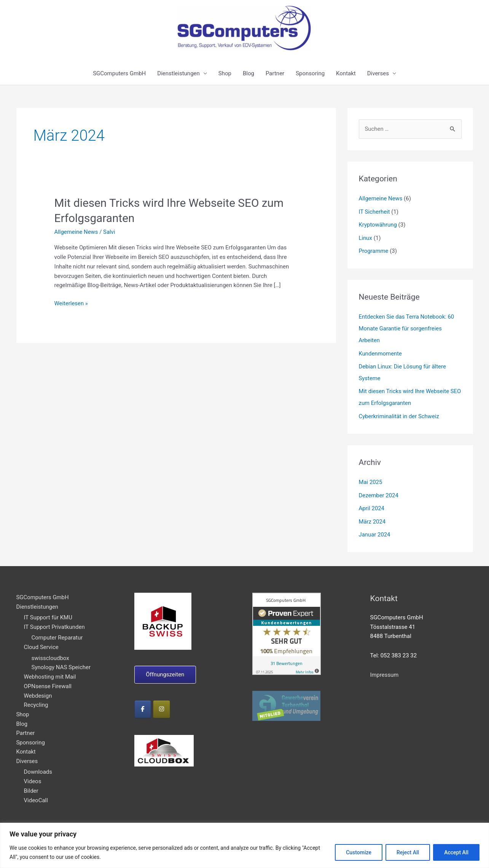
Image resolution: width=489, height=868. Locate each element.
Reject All (408, 852)
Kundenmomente (381, 351)
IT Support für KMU (48, 612)
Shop (225, 73)
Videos (33, 776)
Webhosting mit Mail (50, 671)
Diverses (378, 73)
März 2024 (372, 517)
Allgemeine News (76, 231)
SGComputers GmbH (119, 73)
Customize (359, 852)
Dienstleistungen (178, 73)
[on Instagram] (162, 704)
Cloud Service (41, 642)
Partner (275, 73)
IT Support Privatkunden (54, 622)
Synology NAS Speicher (61, 662)
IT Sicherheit (375, 211)
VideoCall (36, 795)
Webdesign (38, 690)
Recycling (36, 700)
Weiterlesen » (71, 302)
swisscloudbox (50, 653)
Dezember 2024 (379, 491)
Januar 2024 (375, 529)
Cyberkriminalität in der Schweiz (399, 413)
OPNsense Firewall (48, 681)
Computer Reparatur (57, 632)
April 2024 (372, 504)
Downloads (38, 767)
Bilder (31, 786)
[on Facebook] (143, 704)
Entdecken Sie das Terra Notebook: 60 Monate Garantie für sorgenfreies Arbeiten (407, 327)
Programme (374, 250)
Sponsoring (310, 73)
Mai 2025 (371, 478)
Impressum (385, 670)
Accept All (456, 852)
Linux (366, 237)
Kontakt (346, 73)
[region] (244, 845)
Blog (248, 73)
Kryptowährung (378, 224)
